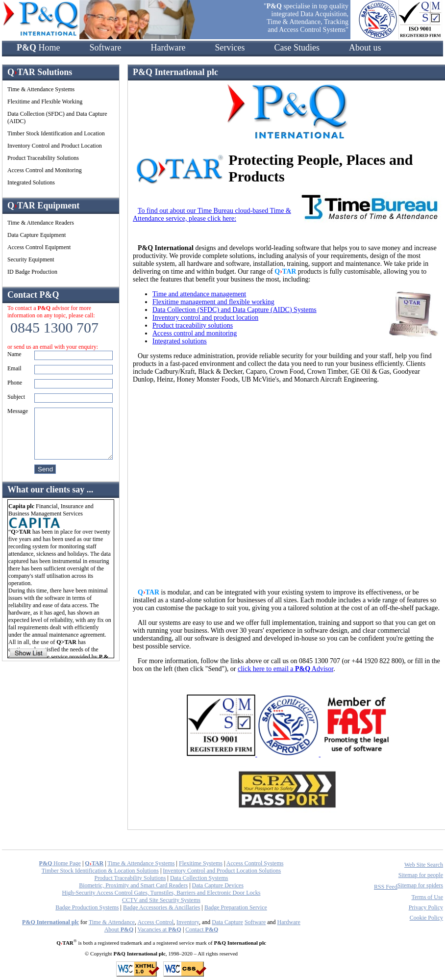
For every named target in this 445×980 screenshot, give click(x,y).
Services (230, 48)
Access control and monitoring (195, 333)
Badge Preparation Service (236, 907)
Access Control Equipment (39, 247)
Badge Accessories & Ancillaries (162, 907)
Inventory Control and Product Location (55, 146)
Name (14, 354)
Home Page (60, 863)
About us (365, 48)
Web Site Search (424, 865)
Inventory (188, 922)
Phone (15, 383)
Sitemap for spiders (420, 885)
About (119, 929)
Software (106, 48)
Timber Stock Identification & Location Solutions (100, 871)
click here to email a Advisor (285, 669)
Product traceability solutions (193, 325)
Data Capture (227, 922)
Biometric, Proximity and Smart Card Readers (133, 885)
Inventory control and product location (205, 318)
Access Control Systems (255, 863)
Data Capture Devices (218, 885)
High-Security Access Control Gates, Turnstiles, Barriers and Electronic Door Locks (161, 893)
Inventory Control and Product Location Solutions (222, 871)
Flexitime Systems (201, 863)
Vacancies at (160, 929)
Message (18, 411)
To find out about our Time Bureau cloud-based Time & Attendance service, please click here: (212, 215)
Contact (202, 929)
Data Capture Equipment (37, 235)
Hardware (168, 48)
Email (14, 368)
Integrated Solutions (31, 182)
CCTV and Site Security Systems (161, 900)
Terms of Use (427, 897)
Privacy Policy (426, 907)
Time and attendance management (199, 294)
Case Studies (297, 48)
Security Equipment (31, 259)
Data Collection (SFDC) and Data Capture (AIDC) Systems (235, 310)
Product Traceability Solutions (43, 158)
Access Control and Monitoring (45, 170)
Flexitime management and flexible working (213, 302)
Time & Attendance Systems (41, 89)
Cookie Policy (426, 918)
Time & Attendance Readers (41, 223)
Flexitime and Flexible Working (45, 102)
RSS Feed (386, 887)
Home (38, 48)
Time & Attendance (112, 922)
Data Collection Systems (199, 878)
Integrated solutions (180, 341)
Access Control (155, 922)
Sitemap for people (421, 875)
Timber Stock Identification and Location (56, 133)
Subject (16, 397)
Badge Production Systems (87, 907)
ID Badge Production (32, 272)
